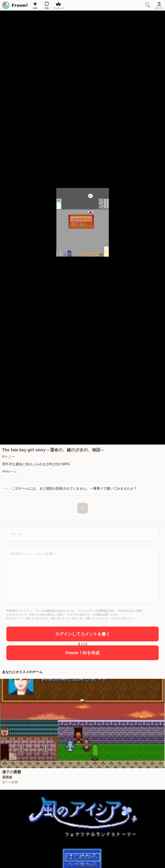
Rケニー (8, 457)
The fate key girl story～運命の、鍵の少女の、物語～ (53, 450)
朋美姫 (7, 777)
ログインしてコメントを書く (83, 634)
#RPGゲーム (9, 472)
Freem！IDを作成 (82, 653)
